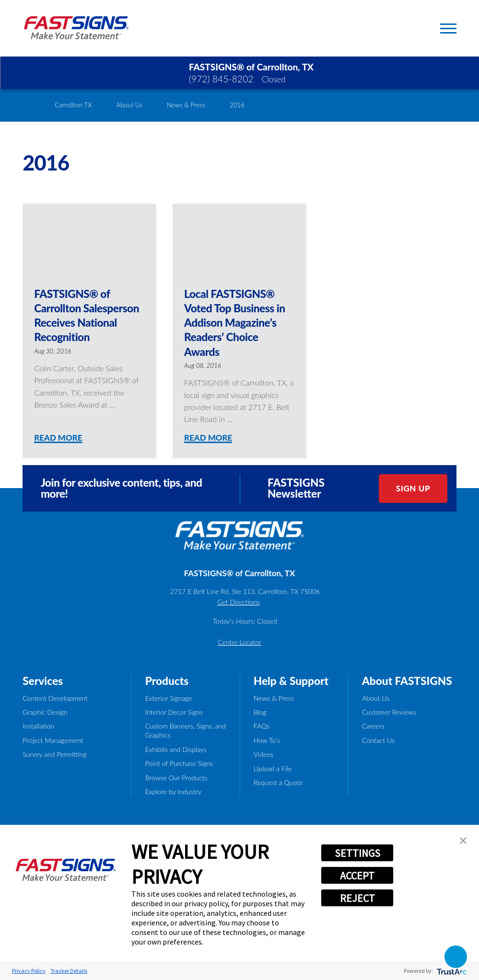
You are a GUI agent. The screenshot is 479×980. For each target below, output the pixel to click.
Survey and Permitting (54, 754)
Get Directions (239, 602)
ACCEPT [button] (357, 876)
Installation (38, 726)
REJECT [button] (357, 898)
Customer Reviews (389, 712)
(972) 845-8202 (221, 79)
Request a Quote (278, 782)
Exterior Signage (169, 698)
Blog (260, 712)
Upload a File (273, 769)
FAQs (262, 726)
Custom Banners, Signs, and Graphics (186, 730)
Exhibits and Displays (176, 749)
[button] (463, 841)
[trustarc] (451, 971)
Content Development (55, 698)
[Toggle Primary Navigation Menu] (448, 28)
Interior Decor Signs (174, 712)
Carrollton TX (73, 105)
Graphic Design (45, 712)
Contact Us (378, 740)
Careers (373, 726)
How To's (267, 740)
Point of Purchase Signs (179, 763)
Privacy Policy (29, 971)
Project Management (53, 740)
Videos (263, 754)
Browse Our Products (176, 778)
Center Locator (239, 642)
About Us (129, 105)
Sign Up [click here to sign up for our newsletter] (413, 488)
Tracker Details (69, 971)
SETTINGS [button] (357, 853)
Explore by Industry (173, 792)
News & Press (186, 105)
